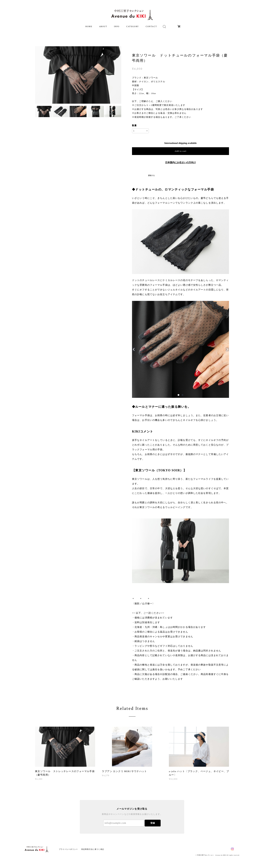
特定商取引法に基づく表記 (93, 849)
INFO (117, 27)
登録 (153, 823)
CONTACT (151, 27)
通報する (151, 175)
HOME (89, 27)
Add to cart (180, 151)
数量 (134, 125)
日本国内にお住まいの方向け (180, 162)
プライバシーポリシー (68, 849)
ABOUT (103, 27)
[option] (78, 75)
